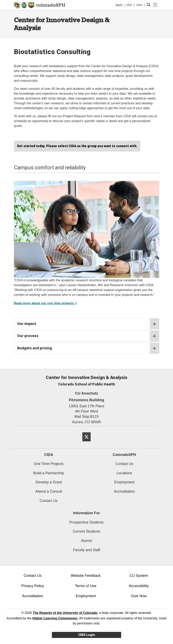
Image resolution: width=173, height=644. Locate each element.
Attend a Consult (49, 491)
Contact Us (49, 501)
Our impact (88, 324)
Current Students (86, 531)
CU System (139, 576)
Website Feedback (86, 576)
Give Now (139, 596)
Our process (88, 336)
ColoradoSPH (124, 455)
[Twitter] (86, 443)
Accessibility (139, 586)
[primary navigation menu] (155, 5)
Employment (124, 482)
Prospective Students (86, 522)
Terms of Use (86, 586)
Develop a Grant (49, 482)
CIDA (49, 455)
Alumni (86, 541)
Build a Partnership (49, 473)
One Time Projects (49, 464)
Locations (124, 473)
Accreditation (124, 491)
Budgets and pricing (88, 348)
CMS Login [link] (86, 635)
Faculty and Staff (86, 550)
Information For (86, 513)
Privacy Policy (33, 586)
